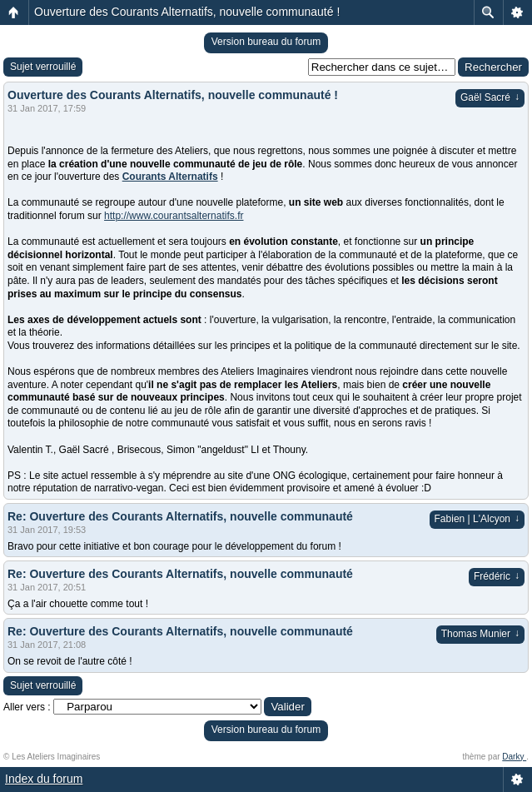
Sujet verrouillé (43, 67)
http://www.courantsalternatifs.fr (174, 216)
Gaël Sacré (490, 97)
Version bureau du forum (266, 42)
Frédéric (497, 576)
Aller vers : (27, 707)
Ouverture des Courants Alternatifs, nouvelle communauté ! (187, 12)
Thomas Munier (480, 634)
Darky (514, 757)
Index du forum (44, 779)
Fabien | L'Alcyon (477, 519)
